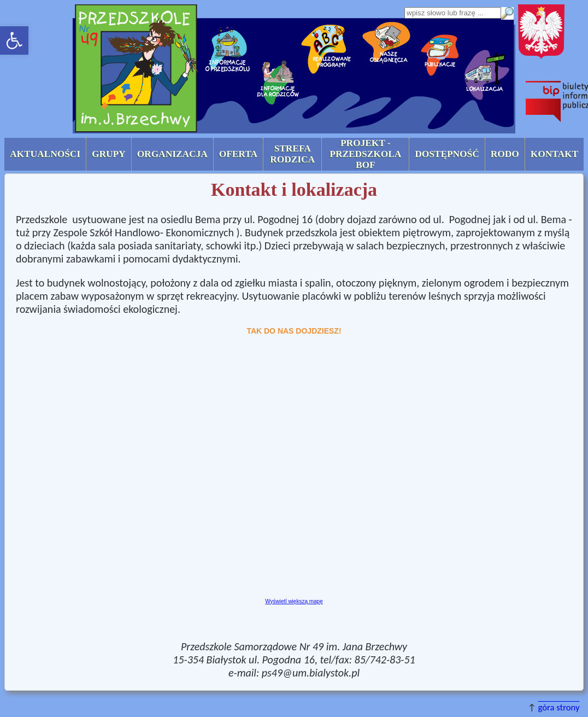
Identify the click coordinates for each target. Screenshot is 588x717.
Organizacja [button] (172, 154)
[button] (14, 40)
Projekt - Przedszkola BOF (365, 154)
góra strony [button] (559, 707)
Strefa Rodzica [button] (292, 154)
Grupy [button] (109, 154)
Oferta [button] (238, 154)
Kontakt (554, 154)
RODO (505, 154)
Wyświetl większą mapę (294, 601)
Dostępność (447, 154)
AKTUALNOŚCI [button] (45, 154)
